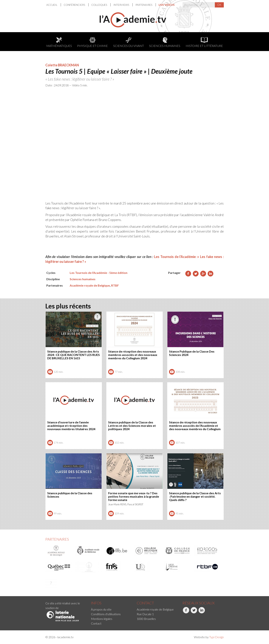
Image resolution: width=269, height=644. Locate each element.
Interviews (122, 5)
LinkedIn (202, 612)
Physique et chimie (92, 42)
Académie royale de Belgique (90, 285)
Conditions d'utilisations (106, 614)
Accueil (52, 5)
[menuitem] (54, 5)
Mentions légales (102, 619)
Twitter (194, 612)
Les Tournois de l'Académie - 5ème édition (99, 273)
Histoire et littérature (204, 42)
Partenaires (144, 5)
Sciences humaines (165, 42)
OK (219, 5)
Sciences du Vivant (129, 42)
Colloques (99, 5)
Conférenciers (75, 5)
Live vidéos (167, 5)
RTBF (115, 285)
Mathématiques (59, 42)
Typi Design (217, 637)
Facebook (186, 612)
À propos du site (101, 609)
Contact (96, 623)
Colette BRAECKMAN (62, 65)
